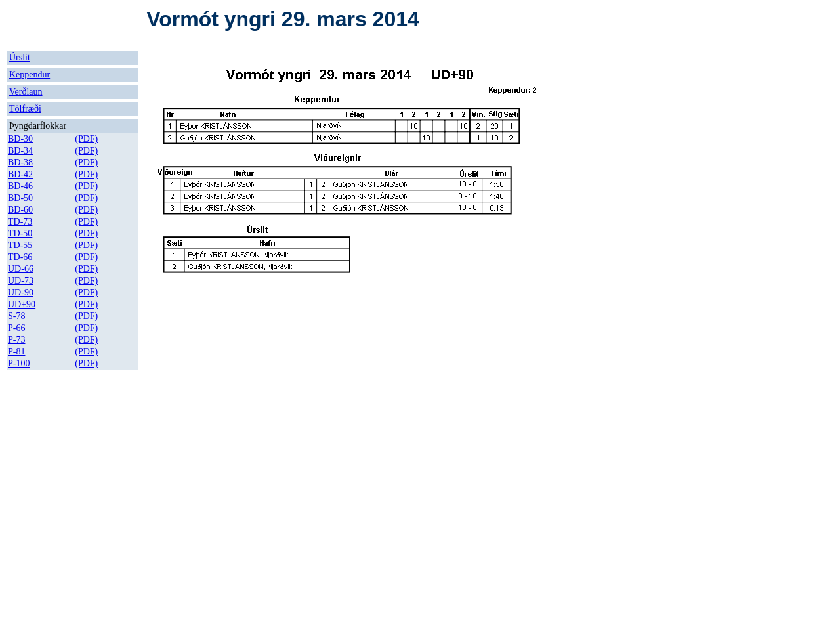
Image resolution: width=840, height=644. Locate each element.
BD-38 (20, 162)
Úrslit (20, 57)
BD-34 (20, 151)
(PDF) (86, 139)
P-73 (16, 340)
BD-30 (20, 139)
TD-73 (20, 222)
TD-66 (20, 257)
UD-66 (21, 269)
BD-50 (20, 198)
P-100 (19, 363)
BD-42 (20, 174)
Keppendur (30, 75)
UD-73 (21, 281)
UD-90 (21, 292)
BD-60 (20, 210)
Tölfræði (25, 109)
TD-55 (20, 245)
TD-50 (20, 233)
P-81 (16, 352)
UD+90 (22, 304)
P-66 (16, 328)
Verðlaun (26, 92)
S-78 (16, 316)
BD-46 (20, 186)
